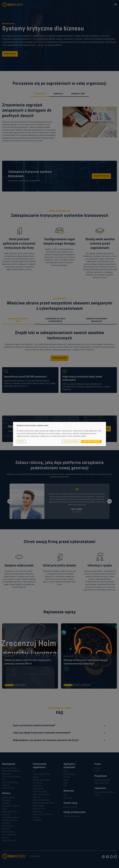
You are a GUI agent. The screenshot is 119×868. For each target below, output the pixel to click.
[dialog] (59, 434)
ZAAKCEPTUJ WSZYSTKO (92, 441)
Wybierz (21, 441)
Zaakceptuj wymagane (71, 441)
